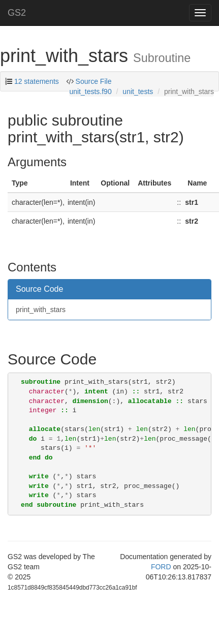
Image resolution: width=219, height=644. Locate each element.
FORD (161, 567)
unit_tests (138, 91)
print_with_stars (41, 310)
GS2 (17, 13)
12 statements (37, 81)
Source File (94, 81)
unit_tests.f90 (90, 91)
